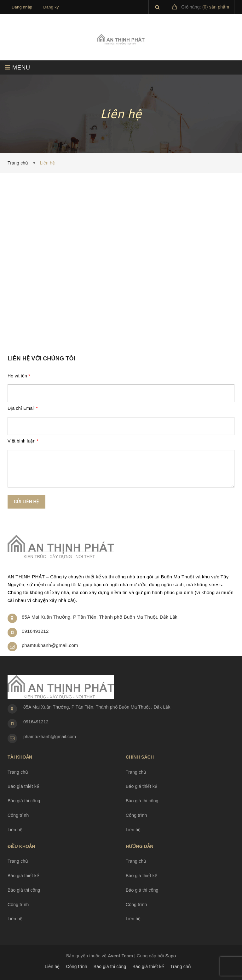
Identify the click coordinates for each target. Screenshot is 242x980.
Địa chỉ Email (23, 408)
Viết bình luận (23, 441)
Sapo (171, 956)
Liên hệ (15, 830)
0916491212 (35, 631)
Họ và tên (19, 376)
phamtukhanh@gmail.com (50, 645)
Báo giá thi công (24, 801)
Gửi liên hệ (26, 502)
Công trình (18, 815)
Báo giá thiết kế (23, 786)
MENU (17, 67)
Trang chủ (19, 163)
